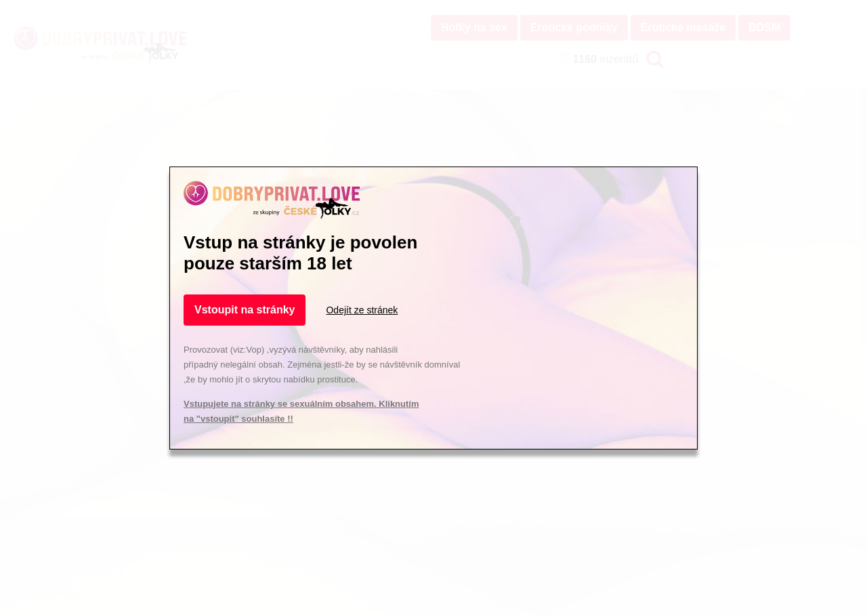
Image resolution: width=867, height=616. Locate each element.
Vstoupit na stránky (245, 310)
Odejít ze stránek (362, 310)
